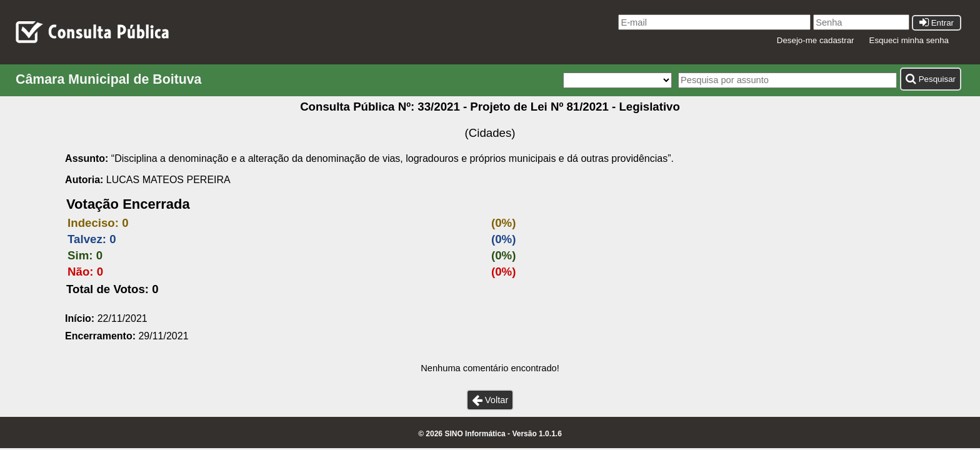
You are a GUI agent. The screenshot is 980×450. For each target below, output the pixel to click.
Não (78, 272)
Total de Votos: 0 (112, 289)
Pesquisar (931, 79)
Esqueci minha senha (909, 40)
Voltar (490, 400)
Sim (78, 255)
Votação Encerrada (128, 204)
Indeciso (91, 223)
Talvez (85, 239)
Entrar (937, 23)
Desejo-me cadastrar (816, 40)
